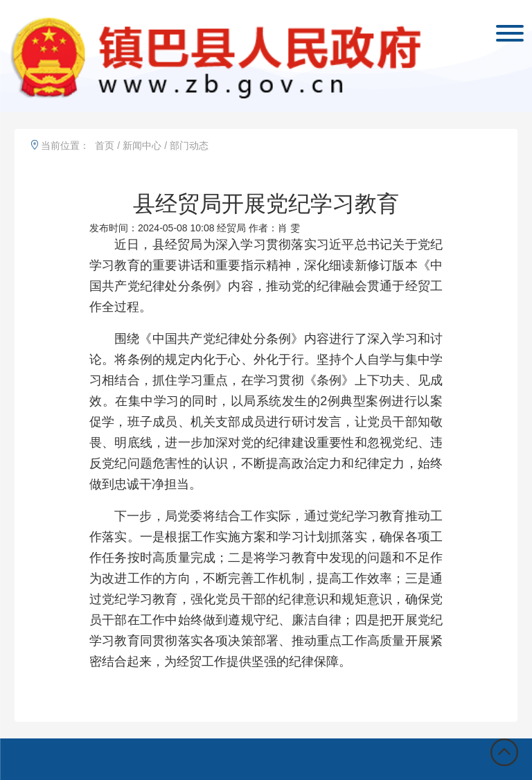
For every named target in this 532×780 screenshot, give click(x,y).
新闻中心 (142, 145)
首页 (105, 145)
